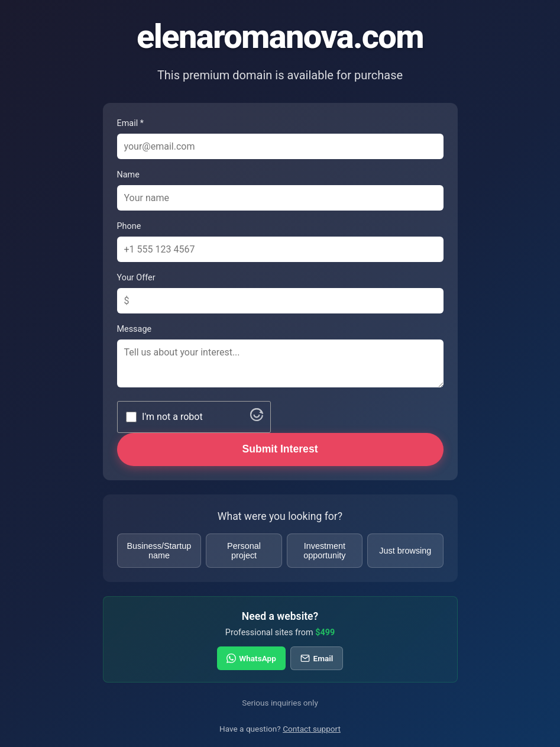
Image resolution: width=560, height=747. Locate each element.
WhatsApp (251, 658)
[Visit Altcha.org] (257, 418)
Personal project (244, 551)
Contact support (312, 729)
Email (317, 658)
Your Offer (136, 278)
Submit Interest (280, 449)
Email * (130, 123)
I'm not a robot (172, 417)
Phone (129, 226)
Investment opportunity (324, 551)
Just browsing (405, 551)
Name (128, 175)
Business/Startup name (159, 551)
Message (135, 329)
